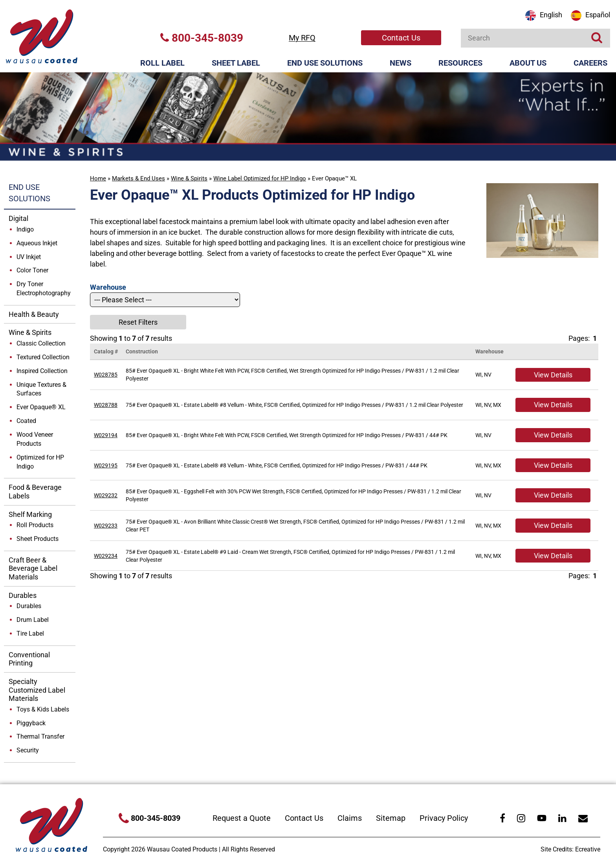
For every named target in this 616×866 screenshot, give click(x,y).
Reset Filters (138, 322)
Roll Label (162, 63)
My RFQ (302, 38)
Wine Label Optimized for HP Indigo (260, 178)
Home (98, 178)
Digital (18, 218)
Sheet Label (236, 63)
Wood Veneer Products (35, 439)
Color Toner (32, 270)
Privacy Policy (444, 818)
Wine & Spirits (189, 178)
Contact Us (401, 38)
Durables (23, 595)
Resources (460, 63)
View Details (553, 375)
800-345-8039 (202, 38)
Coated (26, 421)
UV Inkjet (29, 257)
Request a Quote (242, 818)
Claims (350, 818)
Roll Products (35, 525)
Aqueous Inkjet (37, 243)
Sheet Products (38, 539)
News (401, 63)
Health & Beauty (34, 314)
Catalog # (106, 351)
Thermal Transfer (40, 736)
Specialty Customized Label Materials (37, 690)
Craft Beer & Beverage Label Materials (33, 568)
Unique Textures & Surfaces (41, 389)
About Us (528, 63)
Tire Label (30, 633)
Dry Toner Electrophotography (44, 289)
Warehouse (489, 351)
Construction (142, 351)
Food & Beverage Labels (35, 492)
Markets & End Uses (138, 178)
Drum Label (33, 620)
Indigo (25, 229)
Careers (590, 63)
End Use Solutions (325, 63)
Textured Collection (43, 357)
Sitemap (391, 818)
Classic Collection (41, 343)
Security (28, 750)
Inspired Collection (42, 371)
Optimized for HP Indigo (40, 462)
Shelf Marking (30, 514)
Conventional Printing (29, 659)
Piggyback (31, 723)
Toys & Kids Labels (43, 709)
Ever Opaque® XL (41, 407)
